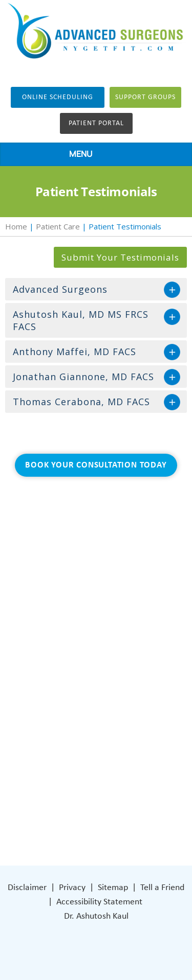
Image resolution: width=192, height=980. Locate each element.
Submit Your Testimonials (120, 257)
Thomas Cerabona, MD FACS (81, 402)
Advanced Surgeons (60, 289)
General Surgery (74, 638)
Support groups (145, 97)
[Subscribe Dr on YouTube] (99, 802)
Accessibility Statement (99, 902)
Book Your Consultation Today (96, 465)
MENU (93, 155)
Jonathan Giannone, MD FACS (83, 377)
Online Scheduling (58, 97)
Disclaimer (27, 888)
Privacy (72, 888)
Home (16, 226)
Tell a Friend (162, 888)
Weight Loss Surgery (82, 623)
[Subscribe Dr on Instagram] (77, 802)
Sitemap (113, 888)
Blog (53, 654)
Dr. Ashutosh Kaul (96, 916)
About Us (62, 608)
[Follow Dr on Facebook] (56, 802)
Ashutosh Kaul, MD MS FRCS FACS (81, 320)
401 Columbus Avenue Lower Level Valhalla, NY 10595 (102, 765)
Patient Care (58, 226)
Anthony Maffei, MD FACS (74, 352)
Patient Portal (96, 123)
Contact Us (66, 684)
